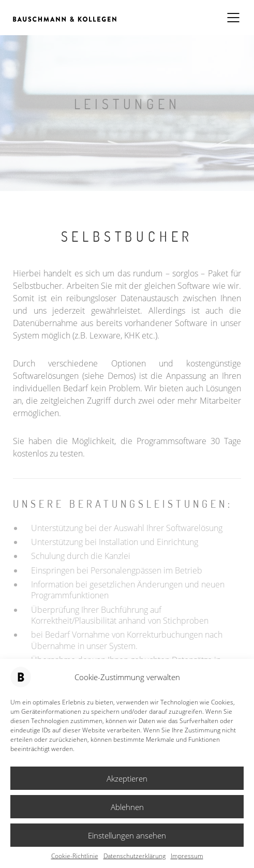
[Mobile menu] (234, 18)
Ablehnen (127, 807)
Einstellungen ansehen (127, 835)
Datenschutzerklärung (135, 856)
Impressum (187, 856)
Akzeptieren (127, 778)
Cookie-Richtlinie (75, 856)
